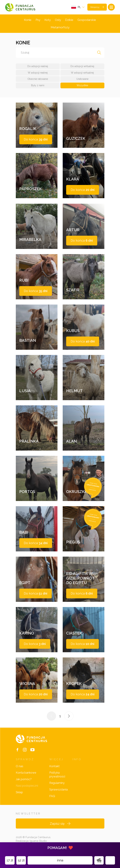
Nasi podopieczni (27, 786)
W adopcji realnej (38, 73)
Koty (48, 20)
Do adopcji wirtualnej (82, 66)
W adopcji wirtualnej (82, 73)
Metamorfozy (60, 27)
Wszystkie (82, 85)
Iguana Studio (38, 841)
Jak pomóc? (24, 779)
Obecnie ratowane (38, 79)
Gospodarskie (87, 20)
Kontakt (54, 766)
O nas (20, 766)
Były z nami (38, 85)
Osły (58, 20)
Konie (28, 20)
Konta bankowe (26, 773)
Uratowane (82, 79)
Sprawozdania (59, 790)
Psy (38, 20)
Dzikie (69, 20)
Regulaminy (57, 783)
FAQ (52, 796)
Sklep (19, 792)
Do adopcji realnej (38, 66)
